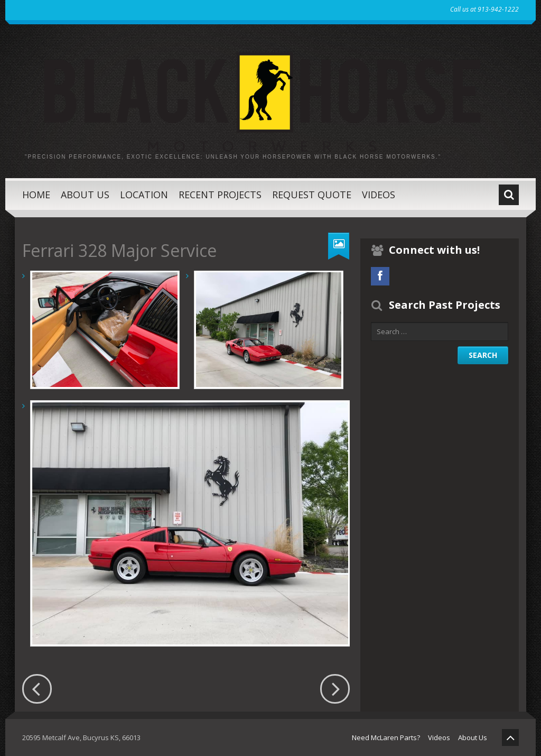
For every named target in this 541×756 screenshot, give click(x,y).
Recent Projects (220, 195)
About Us (85, 195)
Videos (379, 195)
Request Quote (312, 195)
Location (144, 195)
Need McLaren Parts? (386, 737)
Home (36, 195)
